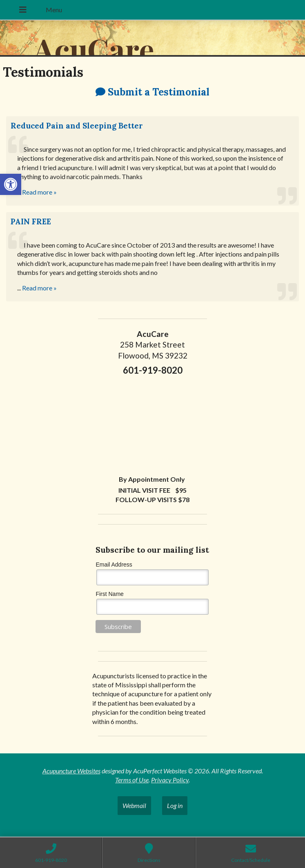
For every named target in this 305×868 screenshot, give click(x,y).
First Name (109, 594)
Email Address (114, 565)
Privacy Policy (170, 780)
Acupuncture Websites (71, 771)
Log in (175, 805)
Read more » (39, 192)
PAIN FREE (31, 221)
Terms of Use (132, 780)
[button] (11, 184)
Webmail (134, 805)
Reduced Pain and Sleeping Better (77, 126)
